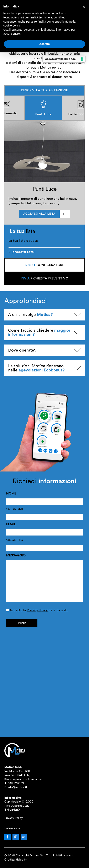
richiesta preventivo (44, 278)
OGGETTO (15, 540)
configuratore (45, 265)
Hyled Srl (22, 860)
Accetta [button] (45, 44)
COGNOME (15, 509)
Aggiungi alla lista (39, 214)
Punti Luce (43, 108)
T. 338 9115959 (14, 783)
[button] (84, 7)
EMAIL (11, 524)
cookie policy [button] (12, 25)
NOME (11, 493)
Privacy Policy (37, 610)
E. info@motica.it (16, 787)
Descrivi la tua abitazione (44, 90)
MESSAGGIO (16, 555)
